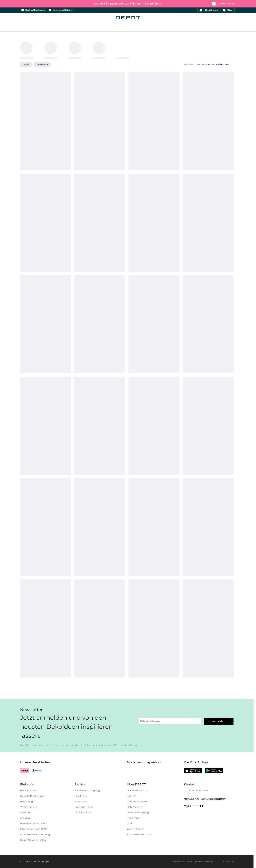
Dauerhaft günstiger (32, 796)
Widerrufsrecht (136, 829)
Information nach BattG (34, 829)
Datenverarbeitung (138, 812)
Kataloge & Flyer (84, 807)
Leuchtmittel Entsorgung (35, 834)
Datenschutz (134, 807)
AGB (129, 823)
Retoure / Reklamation (33, 823)
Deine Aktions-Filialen (33, 840)
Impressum (133, 818)
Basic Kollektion (30, 790)
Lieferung (26, 812)
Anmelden (219, 721)
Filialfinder (81, 796)
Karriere (131, 796)
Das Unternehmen (138, 790)
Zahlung (25, 818)
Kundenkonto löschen (140, 834)
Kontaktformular (199, 790)
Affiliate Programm (138, 801)
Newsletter (81, 801)
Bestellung (26, 801)
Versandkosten (29, 807)
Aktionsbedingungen (40, 861)
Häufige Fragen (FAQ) (87, 790)
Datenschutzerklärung (125, 745)
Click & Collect (83, 812)
